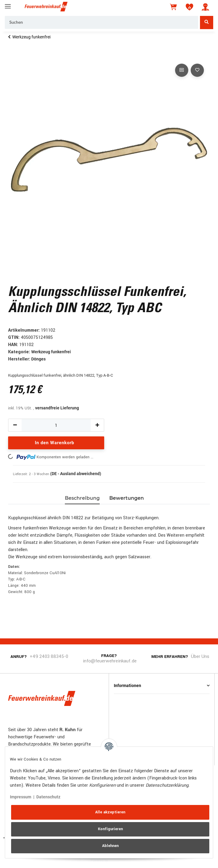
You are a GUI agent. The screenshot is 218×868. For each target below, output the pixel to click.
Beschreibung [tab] (82, 498)
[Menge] (56, 425)
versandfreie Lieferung (57, 408)
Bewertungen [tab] (127, 498)
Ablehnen (110, 846)
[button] (205, 7)
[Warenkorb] (174, 7)
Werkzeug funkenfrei (51, 352)
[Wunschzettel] (189, 7)
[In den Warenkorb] (13, 56)
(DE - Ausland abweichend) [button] (76, 474)
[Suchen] (101, 23)
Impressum (21, 797)
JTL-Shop (118, 860)
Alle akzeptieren (110, 812)
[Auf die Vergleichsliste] (182, 70)
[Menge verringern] (15, 425)
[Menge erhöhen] (97, 425)
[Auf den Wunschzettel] (197, 70)
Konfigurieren (110, 829)
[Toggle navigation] (8, 4)
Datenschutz (48, 797)
